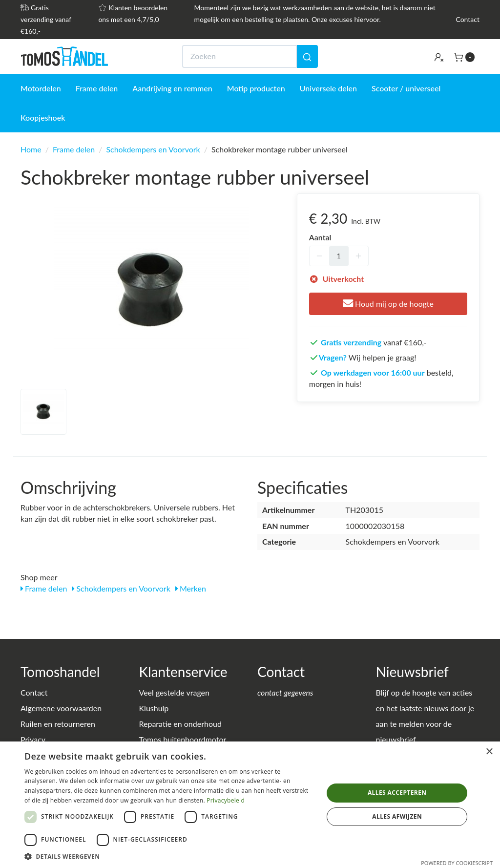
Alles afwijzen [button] (397, 816)
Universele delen (328, 88)
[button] (169, 856)
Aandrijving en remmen (172, 88)
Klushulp (154, 708)
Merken (191, 588)
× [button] (489, 752)
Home (31, 149)
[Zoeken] (307, 56)
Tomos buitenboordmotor (183, 739)
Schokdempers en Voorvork (153, 149)
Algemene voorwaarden (61, 708)
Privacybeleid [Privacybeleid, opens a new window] (226, 800)
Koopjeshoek (43, 117)
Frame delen (97, 88)
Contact (468, 19)
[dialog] (250, 805)
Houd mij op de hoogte (388, 304)
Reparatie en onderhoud (180, 724)
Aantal (320, 237)
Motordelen (41, 88)
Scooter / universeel (406, 88)
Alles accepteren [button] (397, 793)
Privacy (33, 739)
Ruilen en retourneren (58, 724)
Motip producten (256, 88)
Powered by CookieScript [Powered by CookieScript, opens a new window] (457, 863)
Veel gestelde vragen (174, 692)
